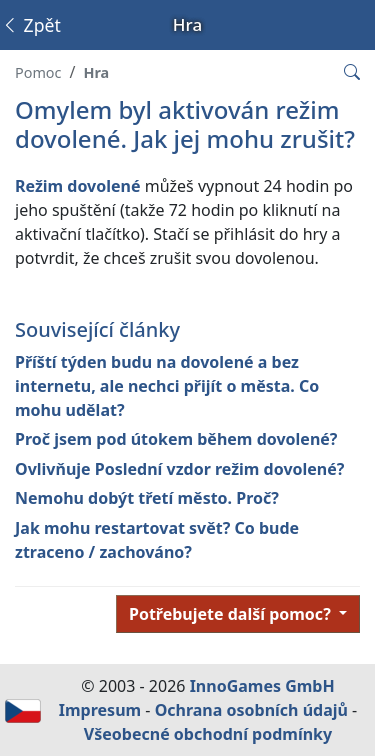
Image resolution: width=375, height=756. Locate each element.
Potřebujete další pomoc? (232, 614)
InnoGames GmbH (262, 686)
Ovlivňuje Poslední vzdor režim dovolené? (179, 469)
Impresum (100, 710)
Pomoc (38, 72)
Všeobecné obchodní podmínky (208, 734)
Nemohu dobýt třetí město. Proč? (147, 498)
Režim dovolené (78, 186)
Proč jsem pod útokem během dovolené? (176, 439)
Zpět (31, 25)
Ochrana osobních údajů (251, 710)
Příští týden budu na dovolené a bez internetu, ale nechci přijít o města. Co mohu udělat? (167, 386)
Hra (96, 72)
